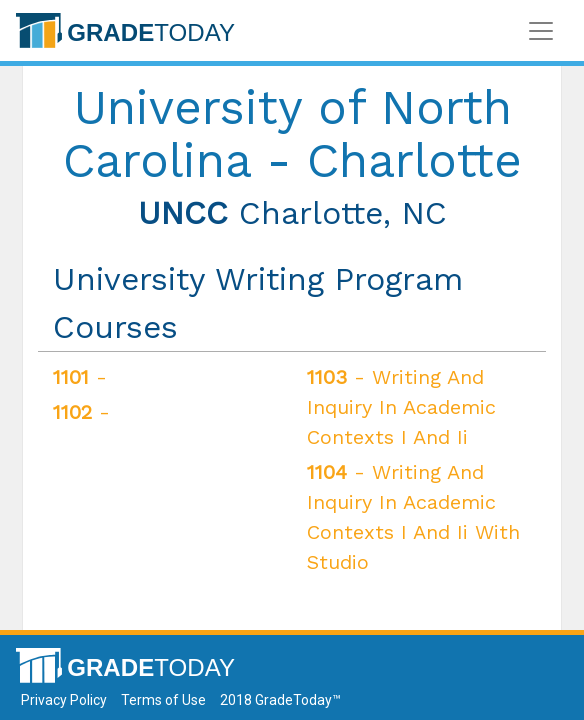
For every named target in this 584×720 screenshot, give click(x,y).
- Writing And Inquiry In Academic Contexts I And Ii (401, 407)
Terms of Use (163, 700)
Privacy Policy (64, 700)
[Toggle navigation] (541, 31)
